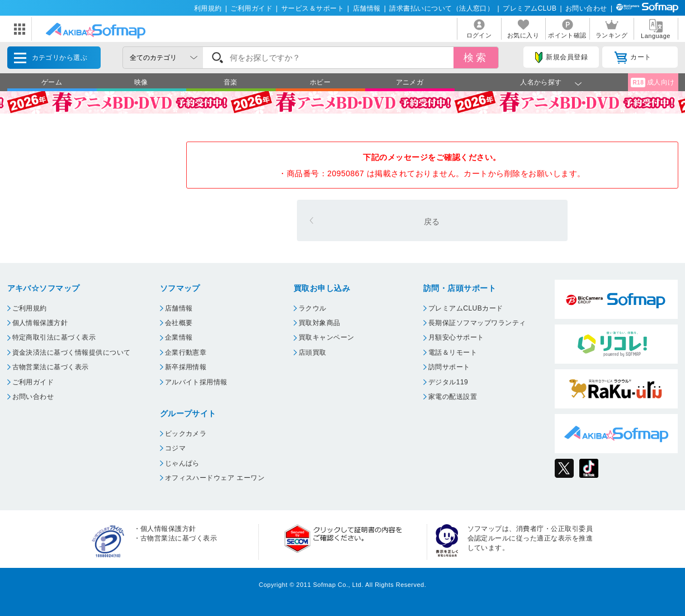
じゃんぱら (182, 463)
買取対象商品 (320, 323)
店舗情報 (367, 8)
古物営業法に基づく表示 (51, 367)
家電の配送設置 (453, 397)
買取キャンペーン (327, 337)
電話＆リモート (453, 352)
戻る (432, 222)
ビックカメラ (186, 434)
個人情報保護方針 (40, 323)
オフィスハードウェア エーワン (215, 478)
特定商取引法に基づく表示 (54, 337)
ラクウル (313, 308)
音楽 (231, 82)
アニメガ (410, 82)
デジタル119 (448, 382)
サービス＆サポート (313, 8)
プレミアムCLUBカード (466, 308)
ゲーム (52, 82)
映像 (141, 82)
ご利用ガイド (251, 8)
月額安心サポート (456, 337)
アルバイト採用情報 (196, 382)
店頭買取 (313, 352)
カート (633, 58)
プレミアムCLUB (530, 8)
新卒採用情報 (186, 367)
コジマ (175, 448)
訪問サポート (449, 367)
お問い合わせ (586, 8)
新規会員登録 (561, 58)
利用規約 (208, 8)
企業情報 (179, 337)
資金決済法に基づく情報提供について (72, 352)
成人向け (653, 83)
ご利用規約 (30, 308)
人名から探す (541, 82)
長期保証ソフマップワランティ (477, 323)
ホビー (320, 82)
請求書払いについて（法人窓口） (441, 8)
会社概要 (179, 323)
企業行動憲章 (186, 352)
